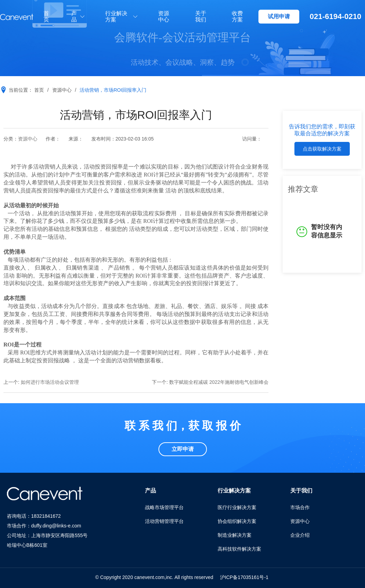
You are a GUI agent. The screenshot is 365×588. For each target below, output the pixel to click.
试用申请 (279, 16)
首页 (46, 16)
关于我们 (201, 16)
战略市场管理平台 (164, 507)
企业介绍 (300, 535)
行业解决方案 (116, 16)
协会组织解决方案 (237, 521)
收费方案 (237, 16)
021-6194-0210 (335, 16)
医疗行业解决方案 (237, 507)
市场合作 (300, 507)
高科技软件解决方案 (239, 549)
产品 (74, 16)
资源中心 (164, 16)
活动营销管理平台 (164, 521)
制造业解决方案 (235, 535)
